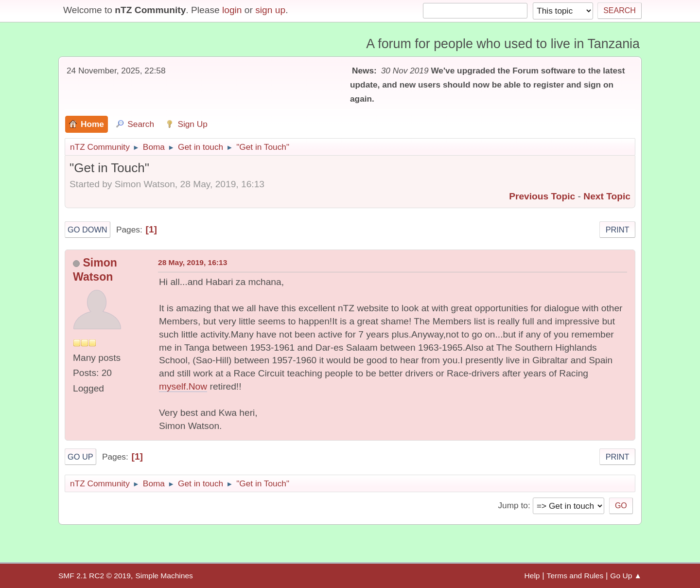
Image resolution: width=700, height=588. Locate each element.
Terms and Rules (575, 576)
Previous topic (542, 196)
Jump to (513, 505)
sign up (270, 10)
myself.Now (183, 386)
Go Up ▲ (626, 576)
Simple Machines (164, 576)
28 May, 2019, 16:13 (192, 262)
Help (532, 576)
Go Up (80, 457)
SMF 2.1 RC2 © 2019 (95, 576)
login (232, 10)
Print (618, 230)
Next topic (607, 196)
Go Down (87, 230)
